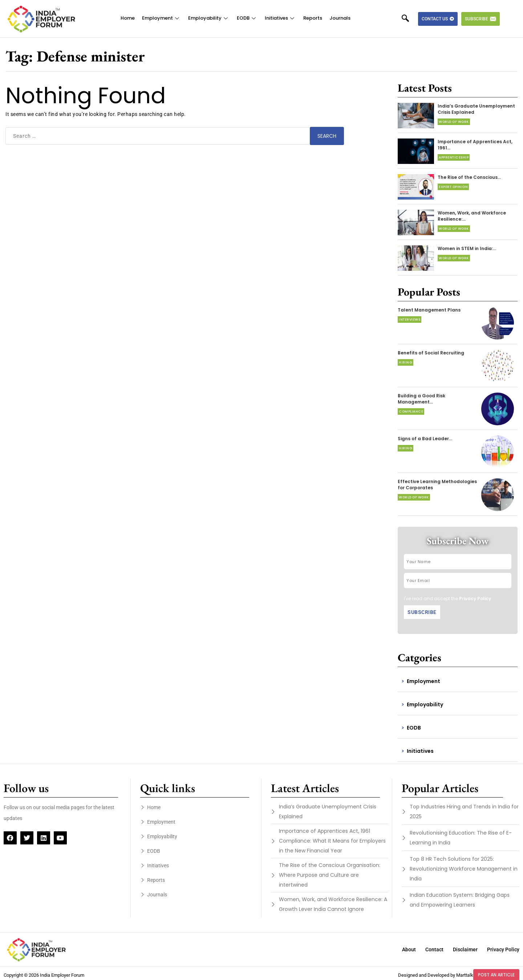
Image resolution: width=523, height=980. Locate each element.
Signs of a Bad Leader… (425, 439)
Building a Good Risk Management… (421, 399)
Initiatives (280, 18)
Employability (209, 18)
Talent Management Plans (429, 310)
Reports (313, 18)
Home (128, 18)
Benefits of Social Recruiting (431, 353)
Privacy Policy (475, 599)
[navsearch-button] (409, 19)
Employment (161, 18)
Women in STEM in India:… (467, 248)
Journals (340, 18)
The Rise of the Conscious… (469, 177)
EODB (247, 18)
